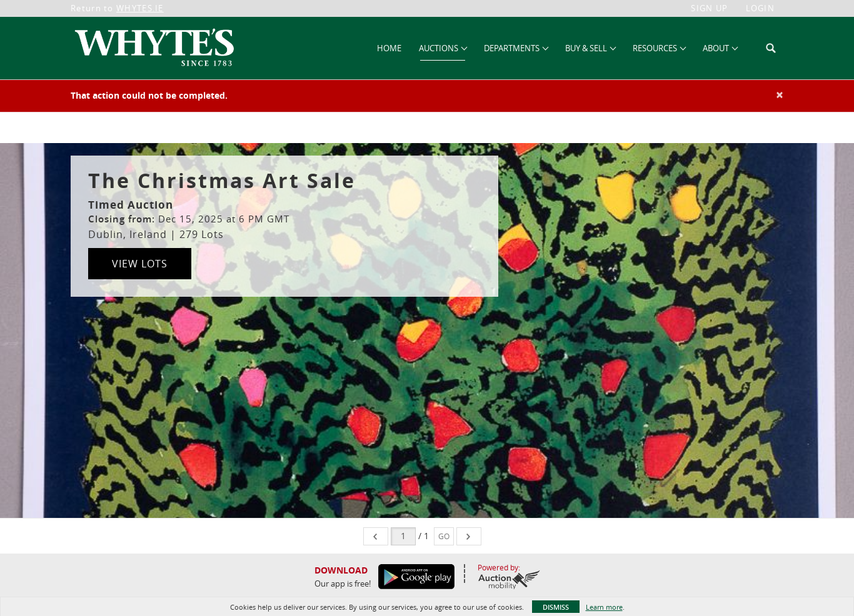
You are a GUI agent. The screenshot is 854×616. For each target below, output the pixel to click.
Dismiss (556, 607)
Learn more (604, 607)
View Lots (140, 264)
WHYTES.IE (140, 8)
